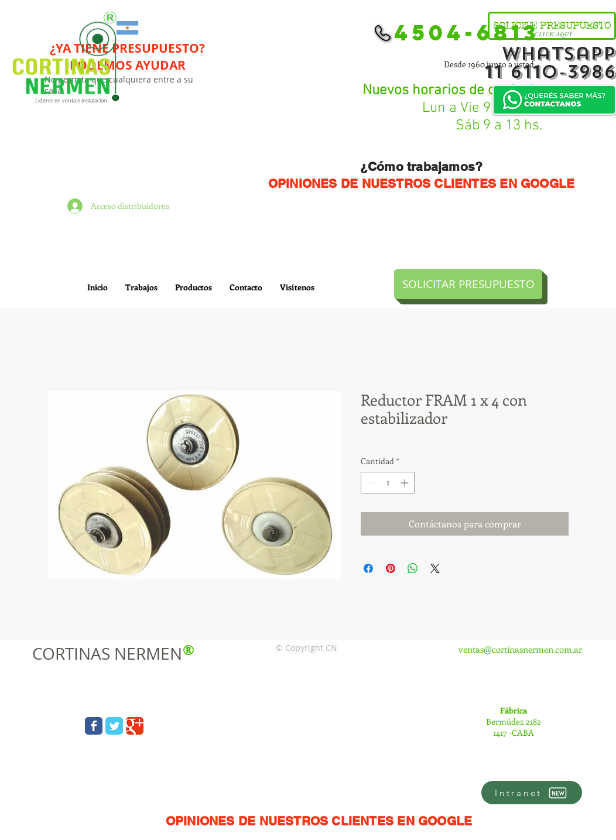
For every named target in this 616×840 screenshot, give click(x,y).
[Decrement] (370, 483)
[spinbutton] (388, 483)
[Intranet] (532, 793)
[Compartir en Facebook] (368, 568)
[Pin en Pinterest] (391, 568)
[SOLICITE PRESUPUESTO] (552, 26)
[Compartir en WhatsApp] (413, 568)
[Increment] (405, 483)
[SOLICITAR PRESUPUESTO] (468, 284)
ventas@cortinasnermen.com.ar (520, 649)
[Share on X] (435, 568)
